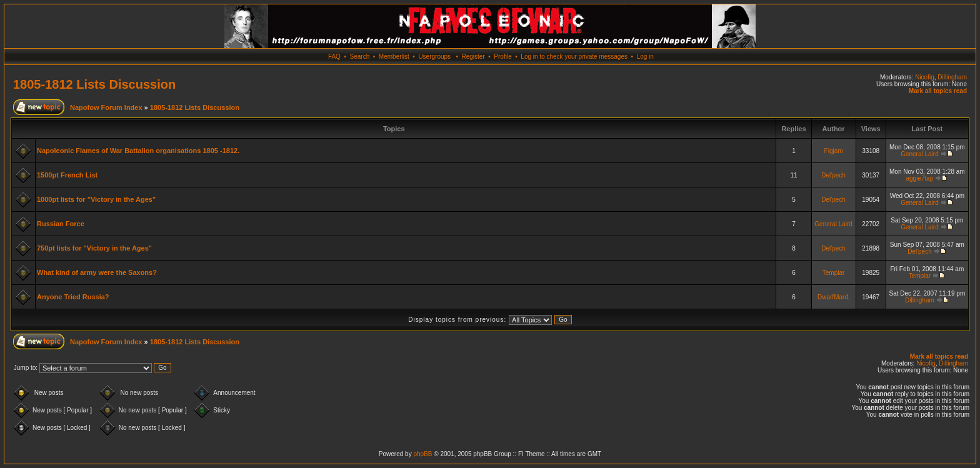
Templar (834, 273)
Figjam (834, 151)
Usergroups (434, 57)
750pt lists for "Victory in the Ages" (94, 248)
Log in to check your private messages (574, 57)
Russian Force (61, 224)
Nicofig (925, 77)
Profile (502, 57)
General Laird (920, 154)
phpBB (422, 454)
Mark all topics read (938, 91)
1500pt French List (67, 175)
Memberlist (394, 57)
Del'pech (833, 175)
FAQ (334, 57)
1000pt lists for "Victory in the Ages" (96, 199)
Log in (645, 57)
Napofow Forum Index (106, 107)
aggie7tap (919, 178)
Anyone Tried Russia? (73, 297)
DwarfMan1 (833, 297)
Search (360, 57)
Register (473, 57)
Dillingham (952, 77)
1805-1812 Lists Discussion (94, 84)
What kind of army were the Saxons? (97, 272)
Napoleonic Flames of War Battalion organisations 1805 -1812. (138, 151)
